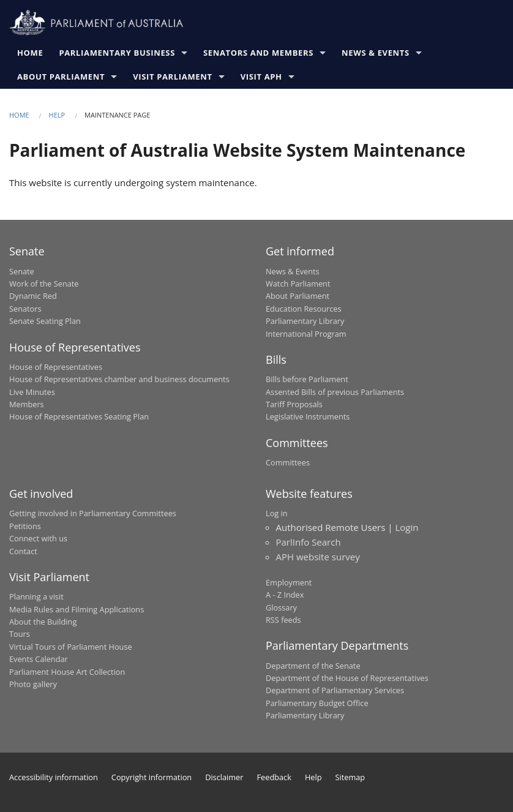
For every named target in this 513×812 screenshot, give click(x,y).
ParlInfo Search (309, 542)
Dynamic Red (33, 296)
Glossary (281, 607)
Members (27, 404)
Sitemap (350, 777)
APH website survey (318, 557)
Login (406, 527)
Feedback (274, 777)
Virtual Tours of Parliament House (71, 647)
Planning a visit (36, 596)
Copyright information (152, 777)
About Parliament (61, 77)
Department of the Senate (313, 666)
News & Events (376, 53)
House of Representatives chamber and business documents (119, 379)
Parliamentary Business (117, 53)
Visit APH (261, 77)
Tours (20, 634)
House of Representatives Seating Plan (79, 416)
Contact (23, 551)
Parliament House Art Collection (67, 672)
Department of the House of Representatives (347, 678)
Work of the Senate (44, 284)
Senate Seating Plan (45, 321)
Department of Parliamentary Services (335, 690)
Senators (25, 309)
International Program (306, 334)
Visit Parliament (173, 77)
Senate (22, 271)
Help (57, 115)
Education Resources (304, 309)
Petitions (25, 526)
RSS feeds (283, 620)
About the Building (43, 622)
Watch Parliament (298, 284)
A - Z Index (285, 595)
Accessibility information (54, 777)
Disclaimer (224, 777)
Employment (289, 582)
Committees (288, 462)
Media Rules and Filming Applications (77, 609)
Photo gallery (33, 684)
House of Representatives (56, 367)
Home (30, 53)
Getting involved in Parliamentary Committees (93, 513)
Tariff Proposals (294, 404)
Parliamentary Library (305, 321)
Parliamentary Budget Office (317, 703)
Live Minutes (32, 392)
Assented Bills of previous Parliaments (335, 392)
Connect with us (38, 538)
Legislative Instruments (308, 416)
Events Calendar (39, 659)
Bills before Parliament (307, 379)
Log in (277, 513)
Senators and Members (258, 53)
